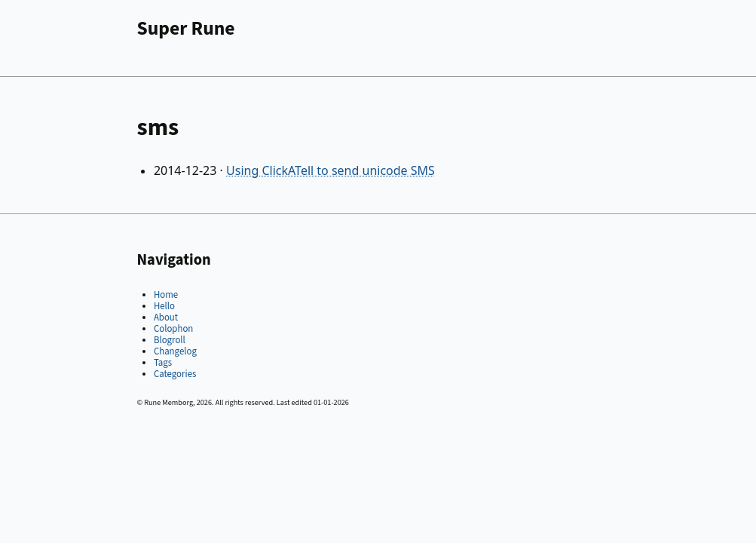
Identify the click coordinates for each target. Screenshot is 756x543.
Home (166, 295)
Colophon (173, 329)
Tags (163, 363)
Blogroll (170, 340)
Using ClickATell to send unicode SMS (331, 170)
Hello (164, 306)
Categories (175, 374)
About (166, 318)
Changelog (175, 351)
